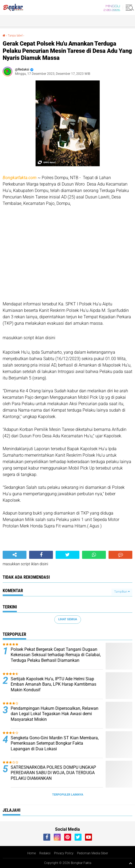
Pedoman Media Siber (92, 853)
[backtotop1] (130, 863)
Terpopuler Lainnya (68, 795)
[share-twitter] (67, 555)
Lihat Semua (68, 619)
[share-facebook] (41, 555)
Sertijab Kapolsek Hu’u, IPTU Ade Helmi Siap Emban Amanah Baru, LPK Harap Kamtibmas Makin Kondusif (53, 684)
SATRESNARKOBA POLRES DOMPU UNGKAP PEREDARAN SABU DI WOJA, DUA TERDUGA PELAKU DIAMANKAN (53, 773)
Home (32, 853)
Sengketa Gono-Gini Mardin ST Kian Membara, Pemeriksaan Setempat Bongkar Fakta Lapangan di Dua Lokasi (55, 743)
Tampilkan (122, 592)
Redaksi (45, 853)
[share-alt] (15, 555)
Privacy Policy (64, 853)
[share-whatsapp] (94, 555)
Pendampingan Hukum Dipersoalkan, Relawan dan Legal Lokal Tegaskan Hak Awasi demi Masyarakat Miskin (55, 714)
